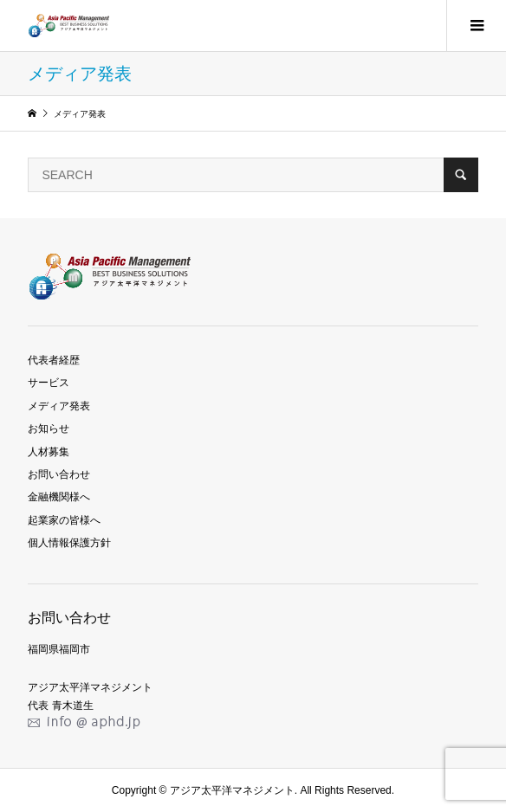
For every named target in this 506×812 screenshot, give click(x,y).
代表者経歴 (54, 360)
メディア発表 (59, 406)
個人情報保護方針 (69, 543)
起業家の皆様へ (64, 520)
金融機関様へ (59, 497)
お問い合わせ (59, 474)
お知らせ (49, 429)
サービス (49, 383)
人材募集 (49, 452)
